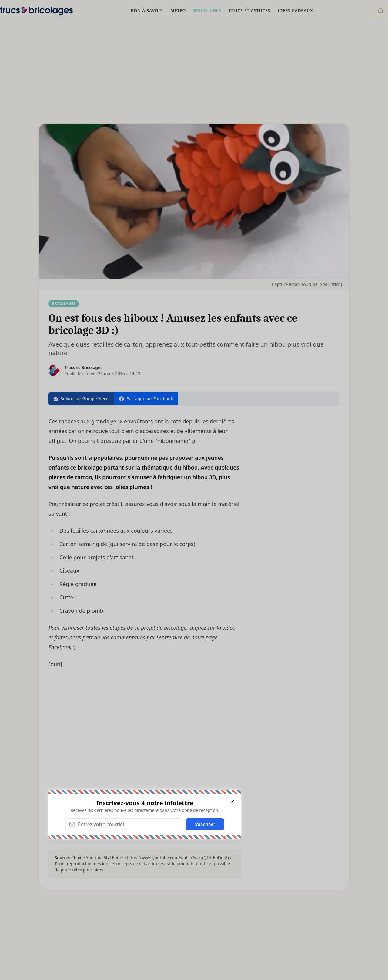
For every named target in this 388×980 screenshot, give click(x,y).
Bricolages (64, 304)
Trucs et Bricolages (83, 367)
